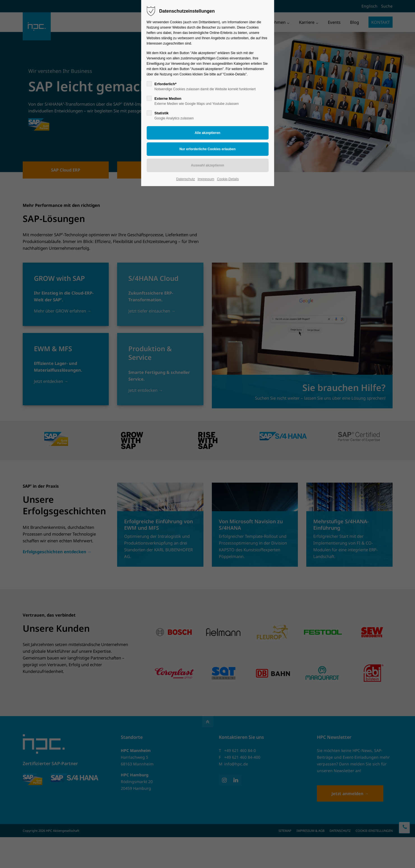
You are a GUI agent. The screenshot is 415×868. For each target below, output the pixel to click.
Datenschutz (186, 179)
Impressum (206, 179)
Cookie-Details (228, 179)
